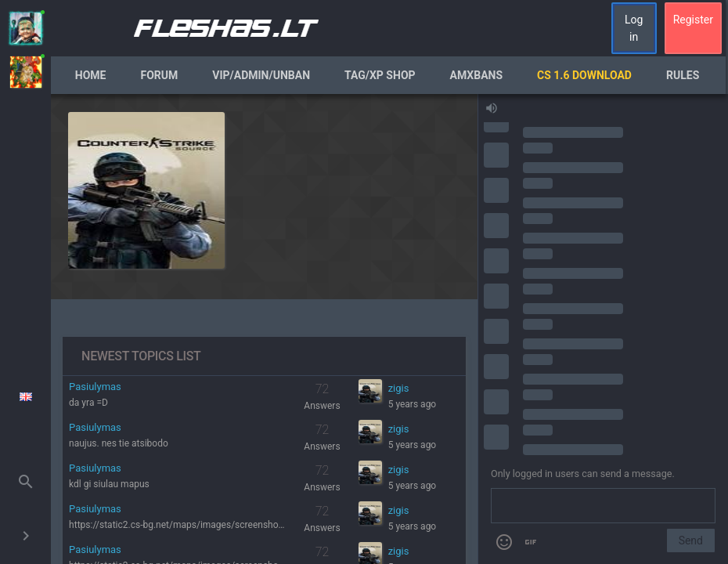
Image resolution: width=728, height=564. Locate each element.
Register (693, 20)
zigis (399, 388)
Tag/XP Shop (380, 75)
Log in (634, 28)
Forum (160, 75)
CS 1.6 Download (584, 75)
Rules (683, 75)
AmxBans (477, 75)
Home (91, 75)
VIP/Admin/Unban (261, 75)
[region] (264, 329)
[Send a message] (603, 506)
